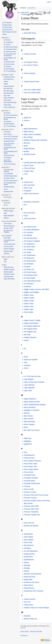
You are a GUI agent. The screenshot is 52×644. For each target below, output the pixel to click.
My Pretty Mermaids (10, 103)
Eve (25, 205)
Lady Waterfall (29, 388)
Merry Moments (30, 407)
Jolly (25, 362)
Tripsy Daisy (28, 605)
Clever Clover (29, 165)
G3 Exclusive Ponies (10, 139)
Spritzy (26, 571)
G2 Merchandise (9, 124)
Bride (26, 146)
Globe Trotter (29, 304)
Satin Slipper (29, 537)
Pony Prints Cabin (30, 464)
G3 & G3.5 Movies (10, 164)
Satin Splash (29, 540)
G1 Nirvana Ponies (10, 52)
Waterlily (27, 616)
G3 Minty (27, 267)
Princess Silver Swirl (31, 509)
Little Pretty (7, 105)
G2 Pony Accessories (11, 115)
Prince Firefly (29, 489)
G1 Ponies (7, 40)
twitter (6, 259)
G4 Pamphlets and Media (10, 184)
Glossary (7, 253)
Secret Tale (28, 542)
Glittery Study (29, 301)
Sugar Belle (28, 580)
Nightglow (27, 441)
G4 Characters (8, 174)
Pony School (29, 472)
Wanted (6, 218)
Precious (27, 486)
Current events (8, 247)
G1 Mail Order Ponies (11, 47)
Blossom (27, 143)
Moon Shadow (29, 424)
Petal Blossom (29, 455)
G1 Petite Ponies (30, 227)
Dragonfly (27, 191)
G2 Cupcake (28, 232)
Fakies (6, 84)
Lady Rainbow (29, 385)
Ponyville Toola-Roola (32, 483)
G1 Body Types (7, 27)
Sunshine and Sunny (31, 582)
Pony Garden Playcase (32, 461)
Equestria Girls (8, 192)
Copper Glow (29, 171)
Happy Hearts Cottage (32, 320)
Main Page (7, 238)
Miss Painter (28, 416)
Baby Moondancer (31, 129)
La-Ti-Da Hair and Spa (32, 376)
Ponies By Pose (7, 30)
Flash (26, 216)
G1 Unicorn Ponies (31, 65)
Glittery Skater (29, 298)
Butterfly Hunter (30, 154)
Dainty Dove (28, 182)
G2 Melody (28, 235)
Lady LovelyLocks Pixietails (34, 382)
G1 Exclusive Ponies (10, 49)
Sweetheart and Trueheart (33, 591)
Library (4, 34)
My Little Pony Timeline (8, 231)
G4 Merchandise (9, 187)
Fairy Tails (7, 96)
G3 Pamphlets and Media (10, 148)
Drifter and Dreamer (31, 194)
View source (25, 12)
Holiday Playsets (30, 337)
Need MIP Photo (30, 33)
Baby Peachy (29, 132)
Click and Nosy (29, 168)
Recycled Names (9, 226)
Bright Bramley (29, 149)
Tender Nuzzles (30, 599)
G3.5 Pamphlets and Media (10, 152)
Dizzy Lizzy (28, 188)
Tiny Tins (27, 602)
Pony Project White (31, 469)
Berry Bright (28, 137)
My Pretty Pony (9, 79)
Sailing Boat (28, 534)
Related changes (9, 269)
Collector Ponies (30, 54)
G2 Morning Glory (30, 238)
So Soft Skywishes (31, 551)
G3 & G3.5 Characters (11, 136)
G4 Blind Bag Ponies (10, 176)
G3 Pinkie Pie (29, 269)
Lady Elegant (29, 379)
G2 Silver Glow (29, 247)
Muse (26, 427)
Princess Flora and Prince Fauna (36, 495)
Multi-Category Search (9, 32)
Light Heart (28, 391)
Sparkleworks (29, 560)
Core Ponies (8, 224)
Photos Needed (30, 73)
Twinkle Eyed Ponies (31, 82)
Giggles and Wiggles (31, 292)
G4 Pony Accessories (11, 181)
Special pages (8, 272)
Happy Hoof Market (31, 323)
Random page (8, 251)
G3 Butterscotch (30, 261)
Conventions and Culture (9, 241)
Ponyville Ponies (9, 141)
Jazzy (26, 357)
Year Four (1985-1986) (32, 90)
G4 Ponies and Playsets (8, 170)
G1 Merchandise (9, 69)
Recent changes (9, 249)
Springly (27, 568)
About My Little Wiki (36, 631)
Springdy (27, 565)
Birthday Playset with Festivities (36, 140)
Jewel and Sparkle (31, 360)
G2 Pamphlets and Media (10, 118)
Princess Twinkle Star (32, 515)
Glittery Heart (29, 295)
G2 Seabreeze (29, 244)
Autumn (27, 120)
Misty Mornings (29, 422)
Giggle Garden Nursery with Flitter (36, 289)
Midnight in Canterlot (31, 410)
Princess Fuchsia (30, 498)
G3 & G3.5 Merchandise (8, 161)
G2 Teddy (27, 252)
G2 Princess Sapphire (32, 241)
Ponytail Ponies (30, 475)
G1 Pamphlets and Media (10, 59)
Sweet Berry (28, 585)
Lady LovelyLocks (9, 107)
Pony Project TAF (30, 466)
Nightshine (28, 444)
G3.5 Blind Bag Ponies (32, 281)
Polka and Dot (29, 458)
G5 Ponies (7, 203)
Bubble (26, 151)
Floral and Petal (30, 219)
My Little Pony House (32, 430)
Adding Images (8, 211)
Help (48, 13)
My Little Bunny (9, 93)
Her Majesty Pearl (30, 329)
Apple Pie (27, 118)
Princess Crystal (30, 492)
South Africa (28, 557)
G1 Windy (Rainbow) (31, 230)
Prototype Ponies (9, 77)
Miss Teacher (29, 419)
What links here (9, 267)
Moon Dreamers (9, 98)
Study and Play (29, 577)
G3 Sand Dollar (30, 278)
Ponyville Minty (29, 481)
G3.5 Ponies (8, 134)
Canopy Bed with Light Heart (34, 163)
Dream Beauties (9, 86)
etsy (5, 261)
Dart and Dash (29, 185)
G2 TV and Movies (10, 126)
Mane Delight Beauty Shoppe (35, 405)
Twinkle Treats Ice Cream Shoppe (36, 608)
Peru (26, 452)
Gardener (27, 286)
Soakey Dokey (29, 554)
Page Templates (9, 216)
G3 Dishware (29, 264)
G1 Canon (7, 45)
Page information (9, 279)
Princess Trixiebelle (31, 512)
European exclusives (31, 202)
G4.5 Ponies (8, 197)
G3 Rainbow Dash (31, 275)
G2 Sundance (29, 250)
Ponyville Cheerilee (31, 478)
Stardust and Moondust (32, 574)
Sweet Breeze (29, 588)
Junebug (27, 365)
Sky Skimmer (29, 545)
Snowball (27, 548)
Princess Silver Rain (31, 506)
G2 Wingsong (29, 258)
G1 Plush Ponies (9, 64)
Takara (6, 82)
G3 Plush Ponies (30, 272)
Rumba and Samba (31, 526)
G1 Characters (8, 42)
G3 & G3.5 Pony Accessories (9, 144)
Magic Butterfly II (30, 399)
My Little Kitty (8, 89)
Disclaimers (24, 636)
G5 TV (6, 205)
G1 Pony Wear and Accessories (10, 55)
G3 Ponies (7, 132)
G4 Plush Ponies (9, 178)
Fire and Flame (29, 213)
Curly (26, 174)
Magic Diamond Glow (32, 402)
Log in (49, 2)
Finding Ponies (7, 25)
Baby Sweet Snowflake (32, 134)
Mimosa (27, 413)
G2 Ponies (7, 113)
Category (23, 8)
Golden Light (29, 309)
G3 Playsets (8, 158)
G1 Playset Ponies (31, 62)
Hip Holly (27, 335)
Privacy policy (25, 631)
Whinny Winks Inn (30, 619)
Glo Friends (7, 100)
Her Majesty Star (30, 332)
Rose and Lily (29, 523)
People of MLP (8, 228)
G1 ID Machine (7, 23)
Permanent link (8, 277)
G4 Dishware (29, 284)
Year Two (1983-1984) (32, 93)
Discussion (31, 8)
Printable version (9, 274)
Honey (26, 340)
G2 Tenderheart (30, 255)
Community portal (9, 244)
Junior (26, 368)
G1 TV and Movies (10, 71)
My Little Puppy (9, 91)
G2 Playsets (8, 122)
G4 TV (6, 189)
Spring (26, 562)
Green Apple (28, 312)
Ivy (25, 348)
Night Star (27, 438)
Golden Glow (29, 306)
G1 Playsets (8, 67)
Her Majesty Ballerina (32, 326)
